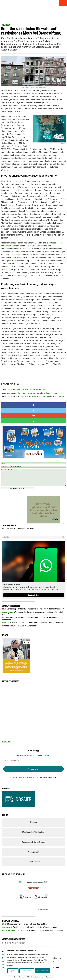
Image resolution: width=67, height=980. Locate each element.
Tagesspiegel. (11, 261)
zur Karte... (7, 742)
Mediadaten (41, 977)
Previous (20, 895)
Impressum (23, 977)
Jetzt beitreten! (34, 595)
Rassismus (30, 528)
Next (46, 895)
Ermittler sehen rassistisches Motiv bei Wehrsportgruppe (29, 393)
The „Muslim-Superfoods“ (19, 626)
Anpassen (13, 971)
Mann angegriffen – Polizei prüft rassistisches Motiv (23, 389)
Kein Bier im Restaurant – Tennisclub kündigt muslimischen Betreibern (32, 623)
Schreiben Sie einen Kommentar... (33, 477)
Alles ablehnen (27, 971)
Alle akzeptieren (42, 971)
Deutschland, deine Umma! (33, 842)
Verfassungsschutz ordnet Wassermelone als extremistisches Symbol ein (33, 609)
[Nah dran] (51, 948)
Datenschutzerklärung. (50, 777)
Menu (63, 3)
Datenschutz (50, 977)
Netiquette (34, 977)
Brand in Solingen (9, 528)
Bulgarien (21, 528)
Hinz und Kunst (34, 862)
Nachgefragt (33, 852)
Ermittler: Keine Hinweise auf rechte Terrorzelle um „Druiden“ (33, 397)
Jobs (28, 977)
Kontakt (16, 977)
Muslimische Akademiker (34, 832)
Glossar (33, 822)
